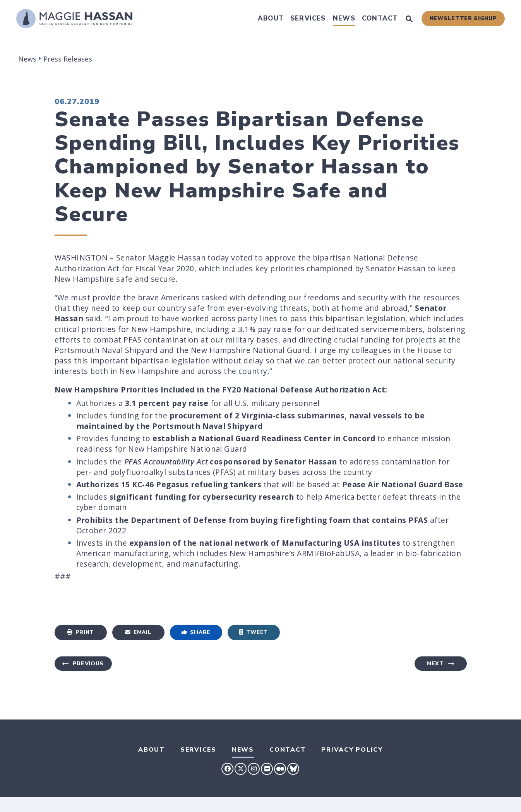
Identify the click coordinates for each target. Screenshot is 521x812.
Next (435, 664)
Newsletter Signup (463, 18)
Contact (380, 18)
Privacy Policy (352, 750)
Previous (88, 664)
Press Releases (68, 59)
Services (308, 18)
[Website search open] (409, 20)
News (344, 18)
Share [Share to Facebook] (196, 632)
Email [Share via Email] (138, 632)
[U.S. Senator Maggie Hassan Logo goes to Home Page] (74, 19)
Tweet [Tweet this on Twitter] (254, 632)
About (271, 18)
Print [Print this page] (81, 632)
